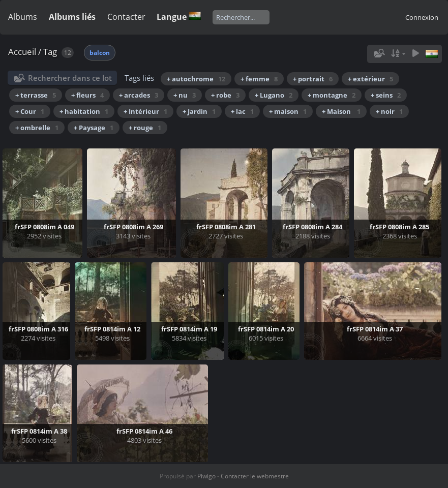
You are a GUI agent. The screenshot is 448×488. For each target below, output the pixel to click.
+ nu (185, 95)
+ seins (386, 95)
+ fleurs (87, 95)
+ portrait (313, 79)
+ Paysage (94, 128)
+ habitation (84, 111)
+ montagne (332, 95)
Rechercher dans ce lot (70, 78)
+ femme (259, 79)
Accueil (22, 52)
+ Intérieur (145, 111)
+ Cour (30, 111)
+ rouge (145, 128)
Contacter (126, 17)
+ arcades (139, 95)
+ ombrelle (37, 128)
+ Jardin (199, 111)
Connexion (422, 17)
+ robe (225, 95)
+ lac (242, 111)
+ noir (389, 111)
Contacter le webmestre (255, 476)
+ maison (288, 111)
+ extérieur (370, 79)
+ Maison (341, 111)
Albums (23, 17)
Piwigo (206, 476)
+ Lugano (274, 95)
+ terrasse (36, 95)
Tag (50, 52)
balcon (100, 53)
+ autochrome (196, 79)
